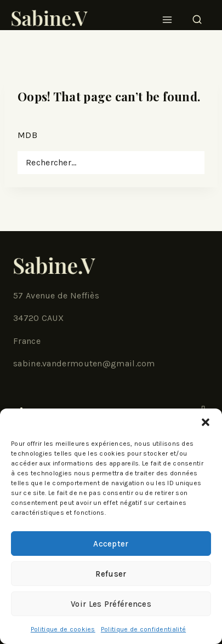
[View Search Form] (197, 16)
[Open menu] (167, 16)
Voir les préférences (111, 604)
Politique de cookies (63, 629)
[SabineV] (49, 16)
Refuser (111, 574)
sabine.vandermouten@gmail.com (84, 363)
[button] (206, 422)
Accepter (111, 544)
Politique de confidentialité (143, 629)
